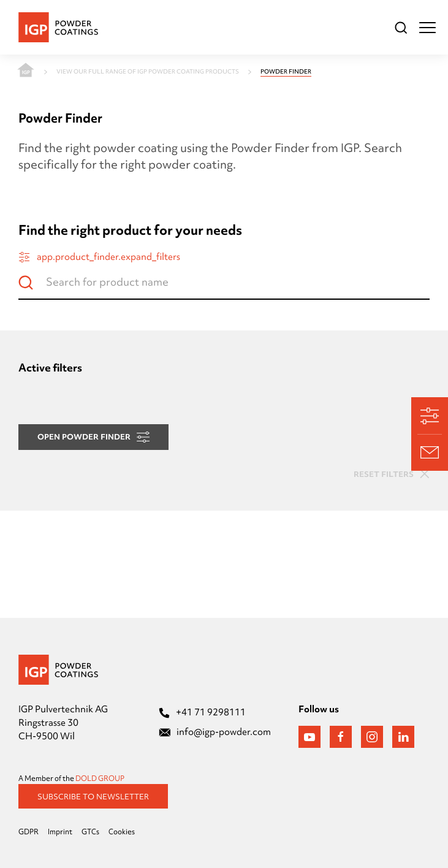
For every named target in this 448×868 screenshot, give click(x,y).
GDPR (28, 832)
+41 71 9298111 (202, 712)
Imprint (60, 832)
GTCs (90, 832)
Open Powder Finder (93, 437)
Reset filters (392, 474)
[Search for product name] (224, 287)
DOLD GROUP (100, 779)
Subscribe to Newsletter (93, 796)
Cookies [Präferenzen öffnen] (122, 832)
